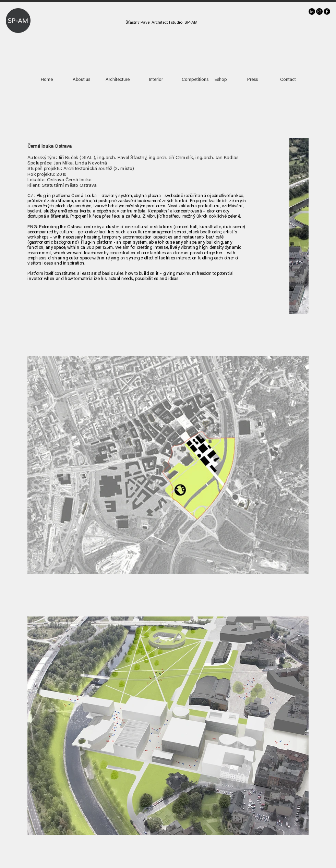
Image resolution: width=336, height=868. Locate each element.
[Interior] (156, 80)
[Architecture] (118, 80)
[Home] (47, 80)
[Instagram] (319, 11)
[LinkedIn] (312, 11)
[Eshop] (221, 80)
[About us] (81, 80)
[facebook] (327, 11)
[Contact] (288, 80)
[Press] (252, 80)
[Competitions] (195, 80)
